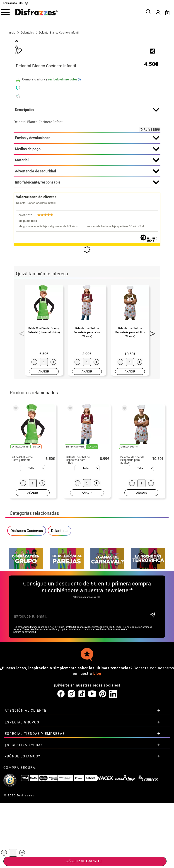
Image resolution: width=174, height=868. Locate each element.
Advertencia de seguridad (87, 278)
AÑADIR (44, 478)
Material (87, 267)
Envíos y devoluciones (87, 245)
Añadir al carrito (84, 861)
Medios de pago (87, 256)
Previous (20, 439)
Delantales (60, 637)
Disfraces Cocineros (27, 637)
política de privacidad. (25, 723)
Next (151, 439)
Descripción (87, 217)
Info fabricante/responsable (87, 289)
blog (97, 764)
